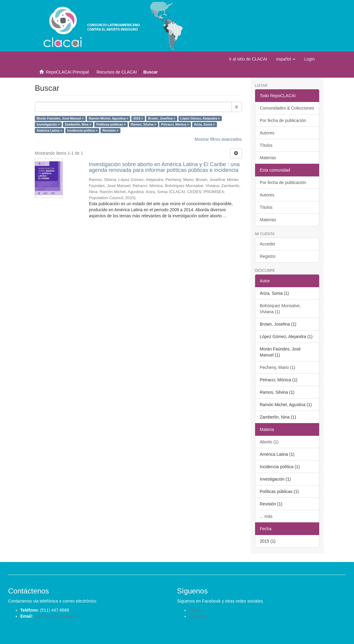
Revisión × (111, 130)
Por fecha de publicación (283, 120)
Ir (237, 107)
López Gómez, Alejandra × (200, 118)
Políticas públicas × (111, 124)
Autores (267, 133)
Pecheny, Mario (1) (278, 367)
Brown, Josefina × (162, 118)
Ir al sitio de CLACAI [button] (248, 59)
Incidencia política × (82, 130)
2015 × (138, 118)
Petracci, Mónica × (175, 124)
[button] (286, 59)
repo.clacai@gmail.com (56, 616)
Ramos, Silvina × (143, 124)
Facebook (198, 616)
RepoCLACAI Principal (67, 72)
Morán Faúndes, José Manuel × (60, 118)
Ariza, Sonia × (204, 124)
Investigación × (48, 124)
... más (266, 516)
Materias (268, 158)
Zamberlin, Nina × (78, 124)
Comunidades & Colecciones (287, 108)
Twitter (195, 610)
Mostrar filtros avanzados (218, 139)
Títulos (266, 145)
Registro (268, 256)
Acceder (268, 244)
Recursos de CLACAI (117, 72)
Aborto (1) (269, 442)
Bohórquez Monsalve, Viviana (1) (280, 309)
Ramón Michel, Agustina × (108, 118)
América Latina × (49, 130)
